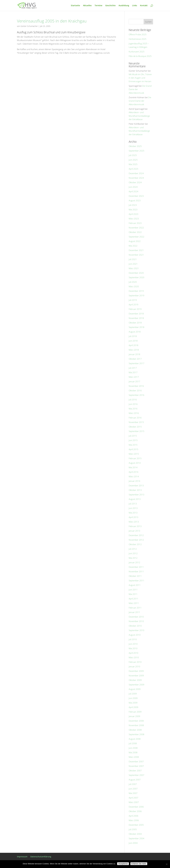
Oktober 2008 (135, 730)
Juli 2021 (133, 259)
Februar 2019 (135, 309)
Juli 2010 (133, 639)
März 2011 (134, 603)
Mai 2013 (133, 513)
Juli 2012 (133, 549)
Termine (98, 6)
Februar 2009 (135, 712)
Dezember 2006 (136, 807)
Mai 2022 (133, 246)
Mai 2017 (133, 372)
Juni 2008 (133, 748)
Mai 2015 (133, 445)
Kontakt (144, 6)
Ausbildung (124, 6)
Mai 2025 (133, 164)
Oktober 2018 (135, 323)
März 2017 (134, 377)
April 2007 (133, 798)
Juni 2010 (133, 644)
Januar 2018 (134, 354)
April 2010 (133, 653)
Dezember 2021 (136, 250)
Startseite (75, 6)
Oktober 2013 (135, 490)
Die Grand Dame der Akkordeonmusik (140, 101)
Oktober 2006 (135, 811)
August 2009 (135, 689)
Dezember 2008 (136, 721)
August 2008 (135, 739)
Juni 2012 (133, 553)
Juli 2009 (133, 694)
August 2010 (135, 635)
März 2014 (134, 476)
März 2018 (134, 350)
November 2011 (136, 571)
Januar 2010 (134, 666)
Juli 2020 (133, 282)
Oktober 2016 (135, 390)
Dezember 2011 (136, 567)
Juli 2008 (133, 743)
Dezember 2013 (136, 485)
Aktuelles (87, 6)
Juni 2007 (133, 789)
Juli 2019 (133, 300)
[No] (167, 864)
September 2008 (136, 734)
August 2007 (135, 780)
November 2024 (136, 178)
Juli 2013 (133, 504)
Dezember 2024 (136, 173)
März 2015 (134, 454)
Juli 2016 (133, 400)
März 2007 (134, 802)
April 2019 (133, 305)
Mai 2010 (133, 648)
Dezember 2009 (136, 671)
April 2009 (133, 707)
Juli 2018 (133, 336)
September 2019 (136, 295)
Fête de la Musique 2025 (140, 56)
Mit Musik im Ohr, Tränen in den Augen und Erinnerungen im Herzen (140, 78)
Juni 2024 (133, 187)
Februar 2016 (135, 418)
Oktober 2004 (135, 834)
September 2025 (136, 151)
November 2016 (136, 386)
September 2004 (136, 838)
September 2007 (136, 775)
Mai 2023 (133, 209)
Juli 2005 (133, 829)
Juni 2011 (133, 590)
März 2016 (134, 413)
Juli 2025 (133, 155)
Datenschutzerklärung (41, 857)
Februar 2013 (135, 526)
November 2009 (136, 676)
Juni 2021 (133, 264)
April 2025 (133, 169)
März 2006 (134, 820)
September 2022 (136, 237)
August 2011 (135, 585)
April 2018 (133, 345)
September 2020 (136, 277)
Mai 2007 (133, 793)
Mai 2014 (133, 467)
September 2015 (136, 431)
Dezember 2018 (136, 314)
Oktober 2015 (135, 427)
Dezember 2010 (136, 617)
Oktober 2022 (135, 232)
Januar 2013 (134, 531)
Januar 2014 (134, 481)
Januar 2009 (134, 716)
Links (135, 6)
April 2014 (133, 472)
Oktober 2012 (135, 544)
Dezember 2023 (136, 196)
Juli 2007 (133, 784)
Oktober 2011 (135, 576)
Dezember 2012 (136, 535)
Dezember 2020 (136, 273)
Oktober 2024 (135, 182)
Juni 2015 (133, 440)
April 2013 (133, 517)
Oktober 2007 (135, 771)
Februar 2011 (135, 608)
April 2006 (133, 816)
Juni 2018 (133, 341)
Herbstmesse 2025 (138, 39)
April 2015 (133, 449)
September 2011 (136, 580)
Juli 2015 (133, 436)
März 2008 (134, 757)
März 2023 (134, 219)
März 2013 (134, 522)
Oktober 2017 (135, 359)
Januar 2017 (134, 381)
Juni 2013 (133, 508)
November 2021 (136, 255)
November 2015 (136, 422)
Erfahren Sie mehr (139, 864)
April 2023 (133, 214)
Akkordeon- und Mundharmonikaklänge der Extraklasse (139, 116)
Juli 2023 (133, 205)
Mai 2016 (133, 409)
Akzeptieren (123, 864)
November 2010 (136, 621)
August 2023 (135, 200)
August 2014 (135, 463)
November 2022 (136, 228)
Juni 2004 (133, 843)
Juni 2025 (133, 160)
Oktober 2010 (135, 626)
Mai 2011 (133, 594)
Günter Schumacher (29, 26)
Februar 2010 (135, 662)
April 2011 (133, 599)
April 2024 (133, 191)
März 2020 (134, 286)
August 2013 (135, 499)
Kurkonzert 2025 (137, 52)
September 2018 (136, 327)
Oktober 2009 (135, 680)
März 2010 (134, 657)
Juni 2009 (133, 698)
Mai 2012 (133, 558)
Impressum (22, 857)
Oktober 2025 (135, 146)
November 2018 (136, 318)
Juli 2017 (133, 368)
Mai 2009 (133, 703)
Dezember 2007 (136, 761)
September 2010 (136, 630)
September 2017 (136, 363)
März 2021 (134, 268)
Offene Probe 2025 (138, 34)
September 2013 (136, 495)
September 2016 (136, 395)
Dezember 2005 (136, 825)
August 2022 (135, 241)
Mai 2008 (133, 752)
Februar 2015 (135, 458)
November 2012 (136, 540)
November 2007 (136, 766)
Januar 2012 (134, 562)
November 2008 (136, 725)
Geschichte (110, 6)
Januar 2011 (134, 612)
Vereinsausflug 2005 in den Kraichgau (52, 21)
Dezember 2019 (136, 291)
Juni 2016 (133, 404)
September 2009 (136, 685)
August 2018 (135, 332)
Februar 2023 (135, 223)
